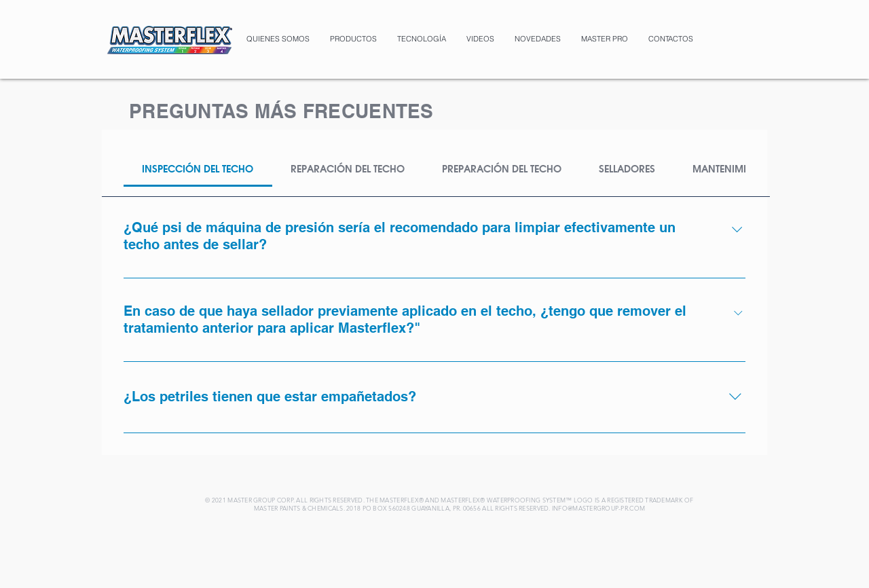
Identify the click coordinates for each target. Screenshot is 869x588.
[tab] (198, 169)
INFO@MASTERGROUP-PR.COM (598, 508)
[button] (353, 39)
